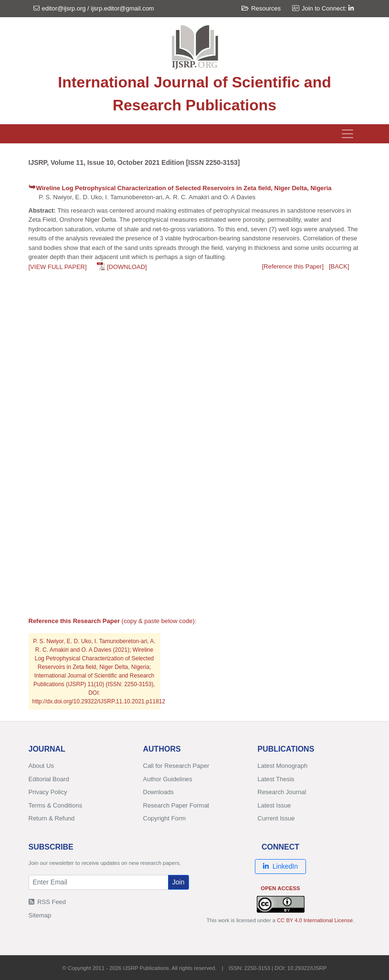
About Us (41, 766)
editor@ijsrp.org (64, 8)
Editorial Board (49, 779)
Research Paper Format (176, 805)
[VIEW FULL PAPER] (58, 267)
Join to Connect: (328, 8)
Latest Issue (274, 805)
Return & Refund (52, 818)
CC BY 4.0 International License (315, 920)
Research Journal (282, 792)
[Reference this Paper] (293, 266)
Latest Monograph (283, 766)
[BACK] (339, 266)
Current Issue (276, 818)
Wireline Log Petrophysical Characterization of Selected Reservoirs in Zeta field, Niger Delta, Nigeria (184, 188)
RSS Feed (47, 902)
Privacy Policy (48, 792)
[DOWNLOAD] (127, 267)
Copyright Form (165, 818)
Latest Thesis (276, 779)
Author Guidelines (168, 779)
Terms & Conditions (56, 805)
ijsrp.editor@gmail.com (122, 8)
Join (179, 882)
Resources (261, 8)
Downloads (158, 792)
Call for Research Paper (176, 766)
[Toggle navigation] (347, 134)
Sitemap (40, 915)
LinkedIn (280, 866)
